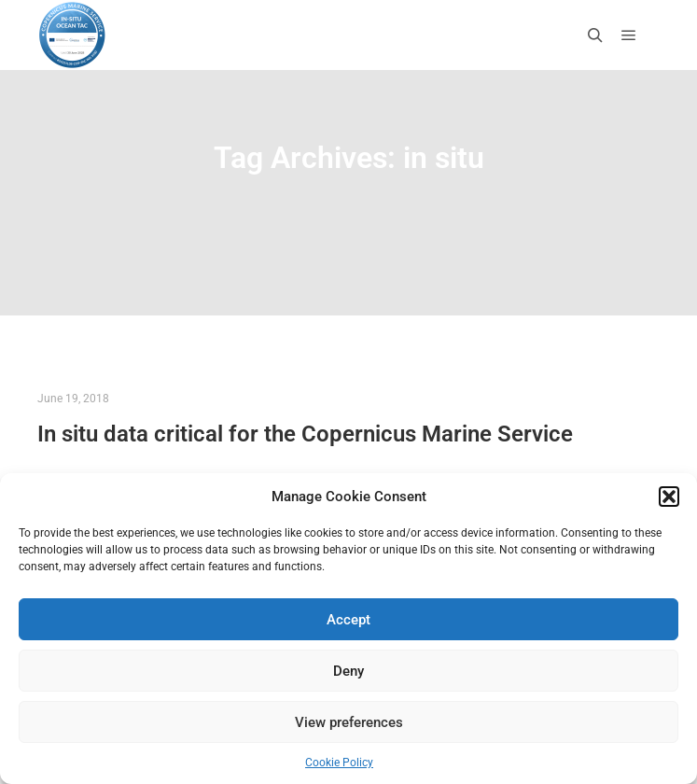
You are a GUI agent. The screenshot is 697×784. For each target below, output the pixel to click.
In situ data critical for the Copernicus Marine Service (305, 434)
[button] (669, 497)
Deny (348, 671)
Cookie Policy (339, 763)
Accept (348, 620)
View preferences (349, 722)
